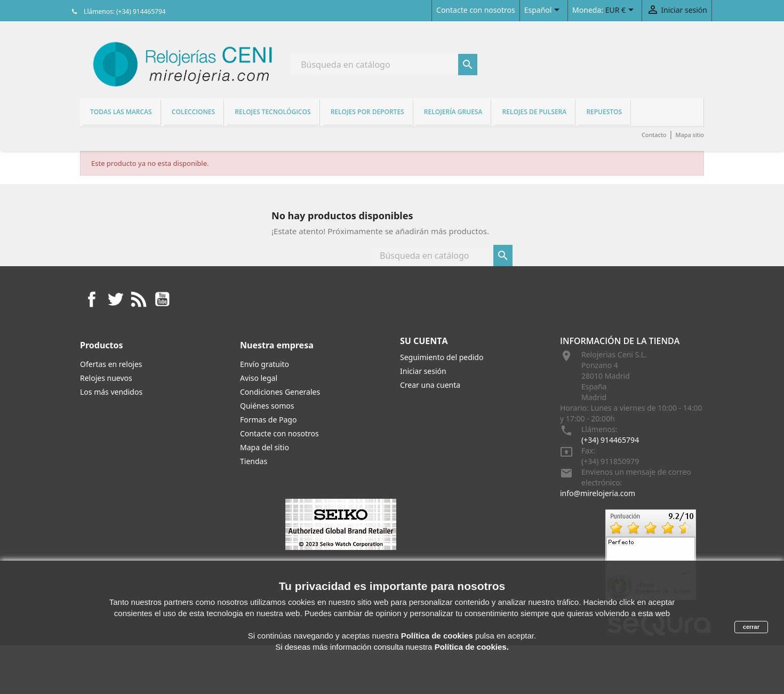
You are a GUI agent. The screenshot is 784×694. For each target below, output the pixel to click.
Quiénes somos (267, 406)
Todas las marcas (121, 112)
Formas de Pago (268, 420)
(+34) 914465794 (610, 440)
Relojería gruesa (453, 112)
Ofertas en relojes (111, 364)
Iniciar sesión (423, 371)
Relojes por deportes (367, 112)
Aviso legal (259, 378)
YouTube (162, 299)
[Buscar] (384, 65)
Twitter (115, 299)
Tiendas (254, 461)
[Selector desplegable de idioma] (544, 11)
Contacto (654, 135)
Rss (139, 299)
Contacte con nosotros (476, 10)
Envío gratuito (265, 364)
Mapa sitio (690, 135)
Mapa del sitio (265, 447)
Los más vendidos (111, 392)
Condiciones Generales (280, 392)
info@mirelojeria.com (598, 493)
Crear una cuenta (430, 385)
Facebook (92, 299)
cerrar (751, 627)
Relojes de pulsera (535, 112)
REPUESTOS (604, 112)
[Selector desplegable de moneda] (621, 11)
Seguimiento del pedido (442, 357)
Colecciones (193, 112)
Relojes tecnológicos (273, 112)
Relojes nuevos (106, 378)
